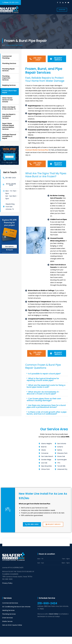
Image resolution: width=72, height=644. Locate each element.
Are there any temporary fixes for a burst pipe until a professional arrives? (46, 406)
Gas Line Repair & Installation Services (9, 116)
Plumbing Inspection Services (6, 78)
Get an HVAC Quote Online (12, 625)
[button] (10, 185)
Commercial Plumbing (7, 57)
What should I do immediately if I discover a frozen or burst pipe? (43, 393)
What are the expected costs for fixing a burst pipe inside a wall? (46, 386)
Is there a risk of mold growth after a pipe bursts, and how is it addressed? (47, 413)
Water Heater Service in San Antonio (7, 100)
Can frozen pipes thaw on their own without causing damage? (44, 399)
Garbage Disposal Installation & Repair (9, 136)
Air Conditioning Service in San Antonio (16, 607)
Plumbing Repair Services (8, 70)
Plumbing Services (9, 63)
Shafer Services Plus (21, 640)
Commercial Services (10, 603)
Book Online (54, 614)
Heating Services (8, 610)
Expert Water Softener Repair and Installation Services (8, 126)
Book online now (11, 185)
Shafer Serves (7, 621)
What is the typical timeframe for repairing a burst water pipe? (43, 379)
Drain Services (7, 618)
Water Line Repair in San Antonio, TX (9, 108)
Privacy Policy (7, 583)
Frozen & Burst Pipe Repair (9, 92)
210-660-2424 (14, 2)
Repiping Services (9, 85)
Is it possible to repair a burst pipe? (44, 374)
